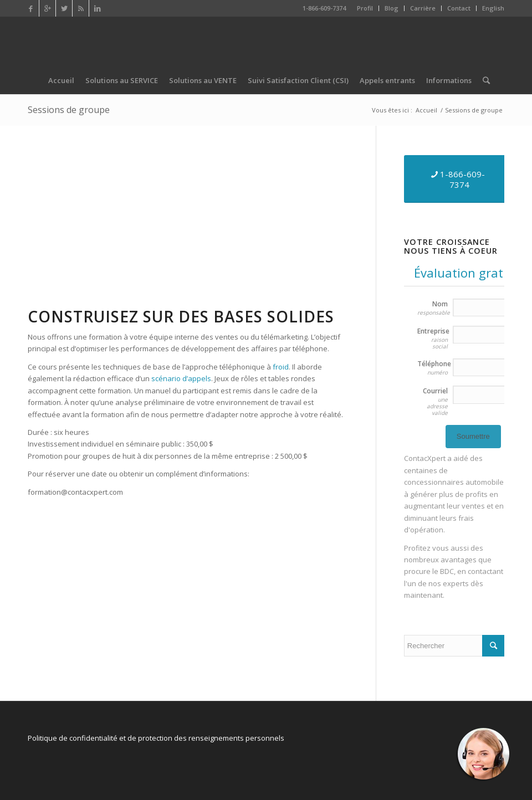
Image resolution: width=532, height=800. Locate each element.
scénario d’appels (181, 378)
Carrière (423, 8)
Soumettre (473, 436)
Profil (365, 8)
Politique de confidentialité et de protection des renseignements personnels (156, 738)
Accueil (426, 110)
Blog (392, 8)
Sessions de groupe (69, 110)
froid (281, 367)
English (493, 8)
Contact (459, 8)
